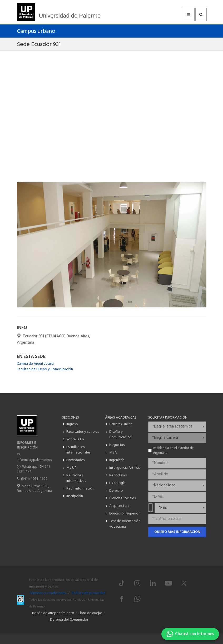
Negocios (117, 445)
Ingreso (72, 424)
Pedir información (80, 489)
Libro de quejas (90, 613)
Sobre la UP (75, 439)
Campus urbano (36, 31)
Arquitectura (119, 506)
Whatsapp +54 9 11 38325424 (33, 469)
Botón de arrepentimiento (53, 613)
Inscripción (75, 496)
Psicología (117, 483)
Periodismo (118, 475)
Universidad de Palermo (70, 16)
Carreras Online (121, 424)
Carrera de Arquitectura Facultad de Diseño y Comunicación (45, 367)
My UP (71, 468)
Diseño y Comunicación (120, 435)
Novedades (75, 460)
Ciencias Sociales (122, 498)
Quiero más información (177, 532)
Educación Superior (124, 514)
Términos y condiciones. (48, 593)
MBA (113, 453)
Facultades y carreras (83, 432)
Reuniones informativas (76, 478)
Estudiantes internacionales (78, 450)
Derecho (116, 491)
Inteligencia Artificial (125, 468)
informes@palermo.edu (34, 460)
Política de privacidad (88, 593)
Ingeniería (117, 460)
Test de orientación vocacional (125, 524)
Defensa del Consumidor (69, 620)
